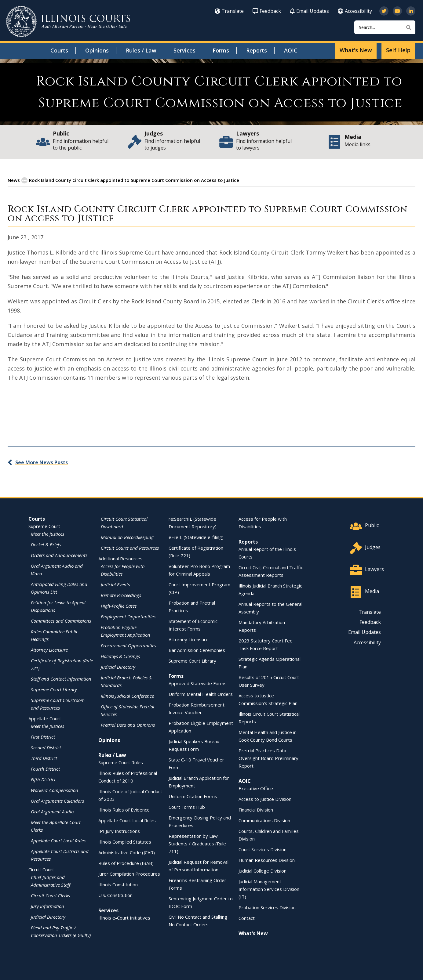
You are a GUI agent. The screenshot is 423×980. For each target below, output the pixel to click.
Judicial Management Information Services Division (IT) (269, 889)
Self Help (398, 50)
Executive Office (256, 788)
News (14, 180)
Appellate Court (45, 718)
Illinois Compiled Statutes (125, 841)
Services (184, 50)
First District (43, 736)
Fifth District (43, 779)
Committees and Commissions (61, 620)
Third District (44, 758)
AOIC (291, 50)
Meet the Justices (47, 533)
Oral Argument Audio (52, 811)
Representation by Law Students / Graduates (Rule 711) (197, 843)
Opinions (97, 50)
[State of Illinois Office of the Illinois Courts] (68, 22)
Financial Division (256, 809)
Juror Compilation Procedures (129, 873)
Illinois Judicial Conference (127, 696)
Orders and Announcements (59, 555)
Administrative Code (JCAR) (127, 852)
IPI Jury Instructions (119, 831)
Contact (247, 918)
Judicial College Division (263, 870)
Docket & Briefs (46, 544)
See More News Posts (42, 462)
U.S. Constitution (115, 895)
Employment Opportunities (128, 616)
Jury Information (47, 906)
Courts (59, 50)
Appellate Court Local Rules (58, 840)
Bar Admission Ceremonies (197, 650)
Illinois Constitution (118, 884)
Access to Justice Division (265, 799)
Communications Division (264, 820)
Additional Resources (120, 558)
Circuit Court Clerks (50, 895)
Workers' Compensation (55, 790)
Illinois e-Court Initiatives (124, 917)
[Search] (385, 27)
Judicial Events (115, 584)
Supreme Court (44, 526)
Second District (46, 747)
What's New (356, 50)
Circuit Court (41, 869)
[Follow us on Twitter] (384, 11)
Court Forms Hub (187, 807)
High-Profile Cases (119, 606)
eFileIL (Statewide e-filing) (196, 537)
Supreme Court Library (54, 689)
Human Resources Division (267, 860)
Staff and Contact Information (61, 678)
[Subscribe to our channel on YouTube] (397, 11)
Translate (229, 11)
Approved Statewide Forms (198, 683)
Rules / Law (141, 50)
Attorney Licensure (49, 649)
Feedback (267, 11)
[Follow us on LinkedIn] (411, 11)
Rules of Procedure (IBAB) (126, 863)
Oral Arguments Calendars (57, 801)
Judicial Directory (48, 917)
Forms (221, 50)
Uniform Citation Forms (193, 796)
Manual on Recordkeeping (127, 537)
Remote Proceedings (121, 595)
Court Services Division (263, 849)
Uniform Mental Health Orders (201, 694)
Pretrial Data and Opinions (128, 725)
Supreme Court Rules (121, 762)
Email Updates (309, 11)
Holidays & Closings (120, 656)
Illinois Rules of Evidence (124, 809)
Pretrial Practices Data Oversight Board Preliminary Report (268, 758)
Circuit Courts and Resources (130, 548)
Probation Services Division (267, 907)
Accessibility (355, 11)
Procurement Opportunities (128, 645)
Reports (257, 50)
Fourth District (45, 768)
